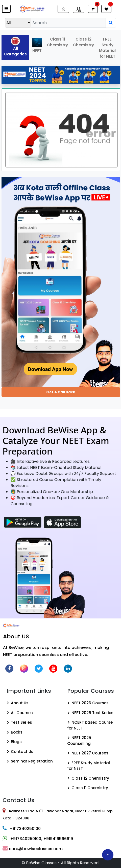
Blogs (14, 742)
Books (15, 732)
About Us (18, 703)
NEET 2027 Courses (88, 753)
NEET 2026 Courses (88, 703)
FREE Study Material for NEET (107, 48)
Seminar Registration (30, 761)
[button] (6, 9)
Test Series (19, 722)
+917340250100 (22, 829)
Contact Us (20, 752)
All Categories (15, 47)
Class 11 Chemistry (57, 42)
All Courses (20, 713)
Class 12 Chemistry (83, 42)
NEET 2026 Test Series (90, 713)
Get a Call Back (61, 392)
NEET (37, 46)
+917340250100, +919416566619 (38, 839)
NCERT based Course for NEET (90, 725)
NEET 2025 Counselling (79, 741)
